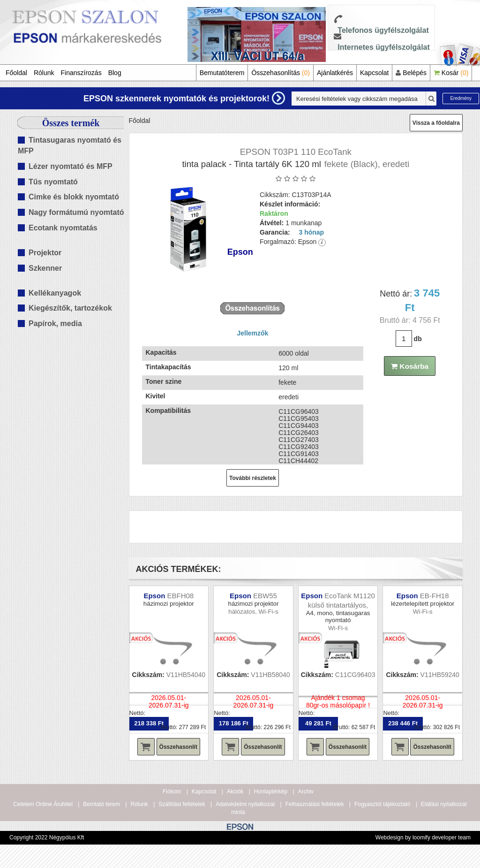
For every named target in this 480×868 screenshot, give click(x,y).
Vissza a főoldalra (436, 123)
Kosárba (410, 366)
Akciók (235, 792)
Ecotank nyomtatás (63, 228)
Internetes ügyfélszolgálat (384, 47)
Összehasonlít (178, 747)
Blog (115, 73)
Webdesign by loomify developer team (423, 838)
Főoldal (16, 73)
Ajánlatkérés (335, 73)
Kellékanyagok (55, 293)
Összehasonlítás (281, 73)
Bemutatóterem (222, 73)
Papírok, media (55, 324)
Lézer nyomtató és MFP (71, 166)
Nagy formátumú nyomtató (76, 212)
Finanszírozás (81, 73)
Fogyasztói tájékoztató (382, 804)
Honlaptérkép (271, 792)
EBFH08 (180, 596)
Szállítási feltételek (182, 804)
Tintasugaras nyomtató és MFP (70, 145)
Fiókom (172, 792)
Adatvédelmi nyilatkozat (245, 804)
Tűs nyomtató (53, 182)
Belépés (411, 73)
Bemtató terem (101, 804)
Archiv (306, 792)
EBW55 (265, 596)
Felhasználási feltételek (315, 804)
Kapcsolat (374, 73)
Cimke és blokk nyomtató (74, 197)
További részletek (253, 478)
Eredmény (461, 98)
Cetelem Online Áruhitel (43, 804)
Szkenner (45, 268)
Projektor (45, 253)
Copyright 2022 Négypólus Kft (47, 838)
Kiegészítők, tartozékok (70, 308)
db (418, 339)
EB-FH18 (435, 596)
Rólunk (44, 73)
